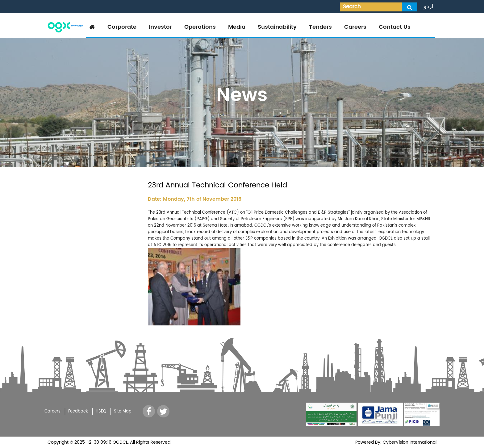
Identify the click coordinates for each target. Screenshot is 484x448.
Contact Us (395, 27)
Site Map (123, 411)
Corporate (122, 27)
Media (237, 27)
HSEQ (101, 411)
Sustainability (277, 27)
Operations (200, 27)
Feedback (78, 411)
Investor (160, 27)
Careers (355, 27)
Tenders (320, 27)
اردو (429, 6)
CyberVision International (409, 442)
